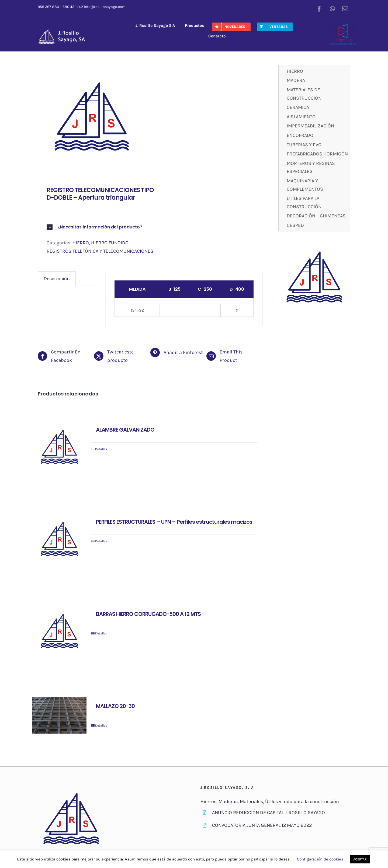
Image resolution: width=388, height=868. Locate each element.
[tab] (57, 279)
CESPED (295, 225)
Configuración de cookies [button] (320, 859)
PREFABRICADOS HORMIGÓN (317, 154)
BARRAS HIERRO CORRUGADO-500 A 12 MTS (148, 614)
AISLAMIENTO (301, 117)
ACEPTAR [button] (360, 859)
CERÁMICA (298, 107)
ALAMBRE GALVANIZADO (125, 430)
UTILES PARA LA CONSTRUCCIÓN (304, 202)
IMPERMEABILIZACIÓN (310, 126)
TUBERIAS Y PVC (304, 145)
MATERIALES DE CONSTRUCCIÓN (304, 94)
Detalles (101, 449)
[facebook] (319, 8)
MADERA (296, 80)
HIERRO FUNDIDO (110, 243)
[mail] (345, 8)
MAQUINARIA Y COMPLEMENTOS (305, 185)
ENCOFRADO (300, 135)
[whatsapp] (332, 8)
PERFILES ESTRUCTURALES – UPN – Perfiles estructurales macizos (174, 522)
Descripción (57, 279)
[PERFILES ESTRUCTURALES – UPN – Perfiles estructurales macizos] (59, 540)
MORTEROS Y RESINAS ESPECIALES (311, 167)
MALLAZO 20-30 (115, 706)
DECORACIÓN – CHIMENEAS (316, 216)
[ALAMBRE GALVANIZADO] (59, 448)
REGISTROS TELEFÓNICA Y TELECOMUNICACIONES (100, 251)
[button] (101, 227)
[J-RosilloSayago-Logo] (65, 30)
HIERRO (81, 243)
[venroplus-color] (343, 26)
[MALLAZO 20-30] (59, 715)
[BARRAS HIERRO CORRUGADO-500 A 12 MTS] (59, 632)
